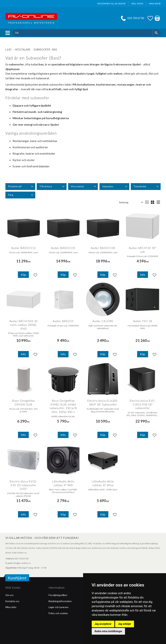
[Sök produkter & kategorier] (82, 33)
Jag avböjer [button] (125, 624)
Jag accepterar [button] (103, 624)
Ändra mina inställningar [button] (108, 631)
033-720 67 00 (136, 18)
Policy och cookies (58, 613)
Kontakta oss (12, 601)
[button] (9, 33)
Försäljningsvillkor (58, 595)
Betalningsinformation (60, 601)
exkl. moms (137, 4)
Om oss (9, 595)
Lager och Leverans (59, 607)
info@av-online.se (22, 563)
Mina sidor (11, 607)
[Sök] (157, 33)
